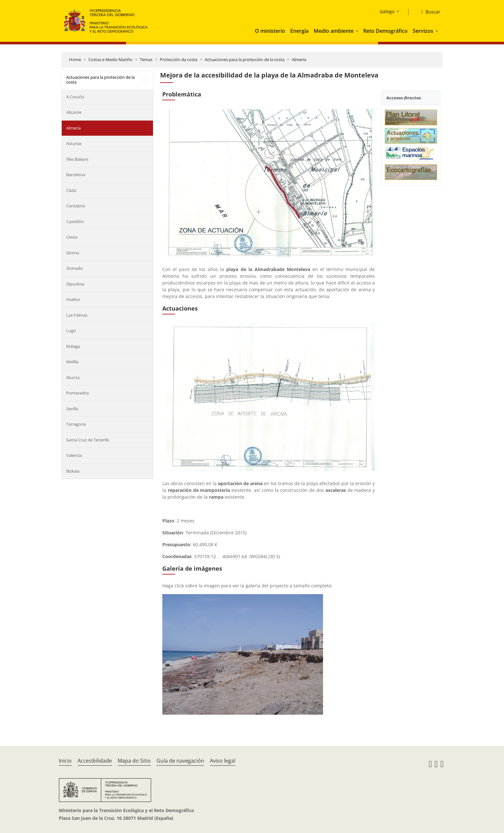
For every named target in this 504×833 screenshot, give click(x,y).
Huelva (73, 299)
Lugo (71, 330)
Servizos (423, 31)
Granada (74, 268)
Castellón (75, 222)
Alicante (74, 112)
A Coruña (75, 97)
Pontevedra (77, 393)
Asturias (74, 143)
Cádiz (71, 190)
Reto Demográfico (385, 31)
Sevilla (72, 409)
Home (75, 59)
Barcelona (76, 175)
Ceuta (72, 237)
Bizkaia (73, 471)
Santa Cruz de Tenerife (88, 440)
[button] (358, 31)
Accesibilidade (95, 761)
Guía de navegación (180, 761)
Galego (387, 11)
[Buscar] (428, 12)
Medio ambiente (334, 31)
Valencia (74, 455)
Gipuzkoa (75, 284)
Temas (146, 59)
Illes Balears (77, 159)
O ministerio (270, 31)
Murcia (73, 377)
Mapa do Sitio (134, 761)
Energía (299, 31)
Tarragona (76, 424)
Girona (73, 253)
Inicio (65, 761)
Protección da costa (179, 59)
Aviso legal (223, 761)
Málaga (73, 346)
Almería (299, 59)
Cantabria (76, 206)
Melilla (72, 362)
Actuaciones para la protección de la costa (245, 59)
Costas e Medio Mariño (110, 59)
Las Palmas (77, 315)
